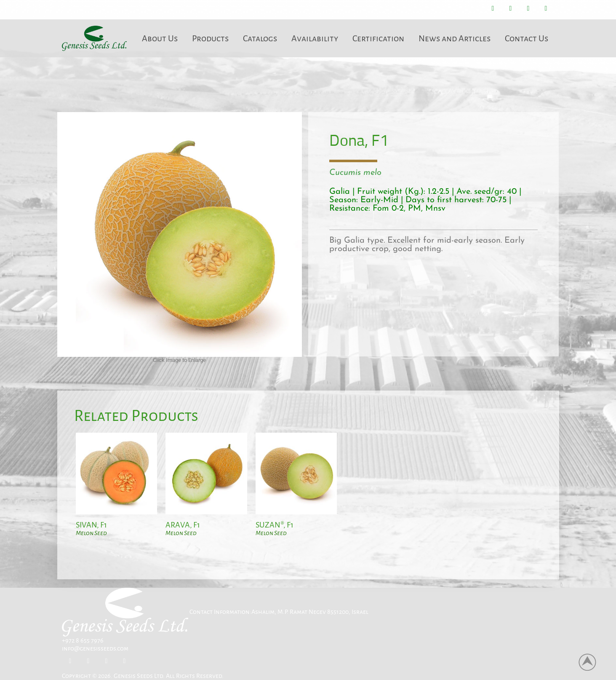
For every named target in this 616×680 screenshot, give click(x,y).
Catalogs (260, 38)
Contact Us (527, 38)
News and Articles (455, 38)
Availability (315, 38)
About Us (160, 38)
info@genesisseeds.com (95, 648)
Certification (378, 38)
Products (210, 38)
